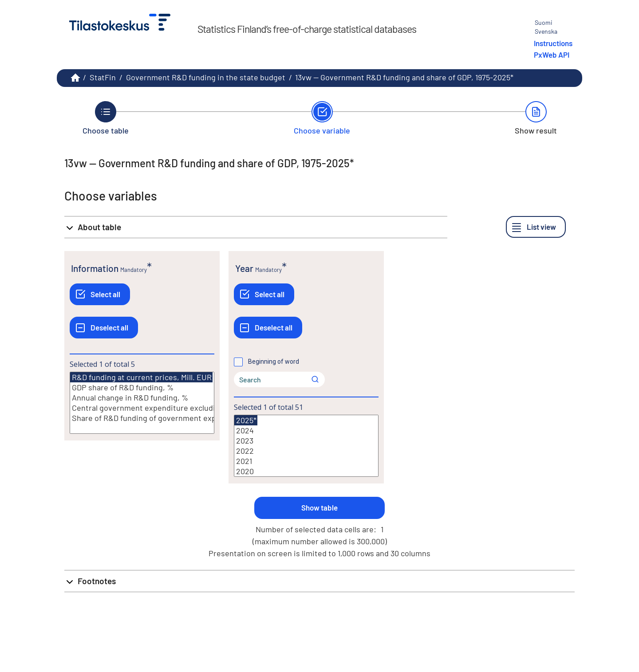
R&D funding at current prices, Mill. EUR (141, 377)
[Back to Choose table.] (106, 118)
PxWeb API (552, 55)
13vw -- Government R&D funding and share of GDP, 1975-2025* (404, 77)
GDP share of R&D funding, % (142, 387)
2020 (306, 471)
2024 (306, 430)
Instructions (553, 43)
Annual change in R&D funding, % (142, 398)
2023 (306, 441)
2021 (306, 461)
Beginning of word (274, 362)
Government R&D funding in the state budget (206, 77)
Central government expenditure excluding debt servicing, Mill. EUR (142, 408)
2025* (246, 420)
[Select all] (100, 294)
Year (244, 268)
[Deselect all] (104, 328)
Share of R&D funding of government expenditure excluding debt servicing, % (142, 418)
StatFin (103, 77)
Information (95, 268)
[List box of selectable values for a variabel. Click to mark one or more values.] (142, 403)
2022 (306, 451)
